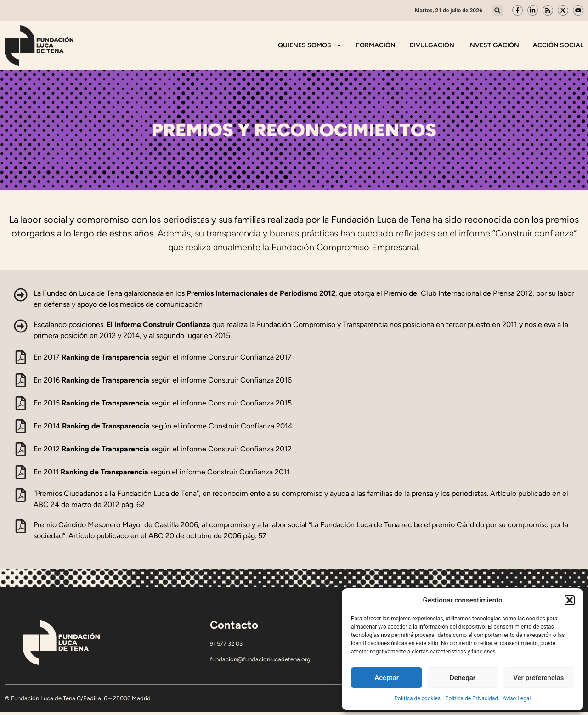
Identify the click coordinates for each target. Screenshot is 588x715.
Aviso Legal (517, 698)
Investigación (494, 45)
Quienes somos (310, 45)
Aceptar (387, 678)
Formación (376, 45)
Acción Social (558, 45)
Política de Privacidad (472, 698)
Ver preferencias (538, 678)
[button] (570, 600)
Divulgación (432, 45)
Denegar (463, 678)
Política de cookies (418, 698)
